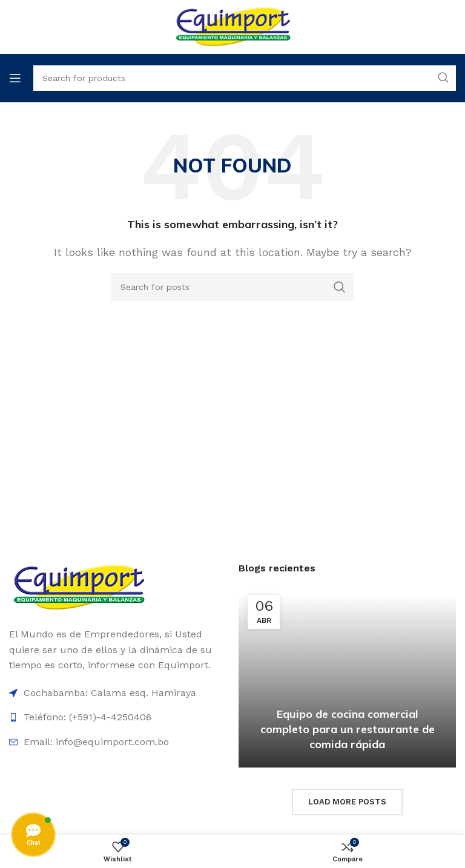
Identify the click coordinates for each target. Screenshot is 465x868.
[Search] (232, 287)
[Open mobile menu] (15, 78)
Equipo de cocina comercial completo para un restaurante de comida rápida (348, 729)
